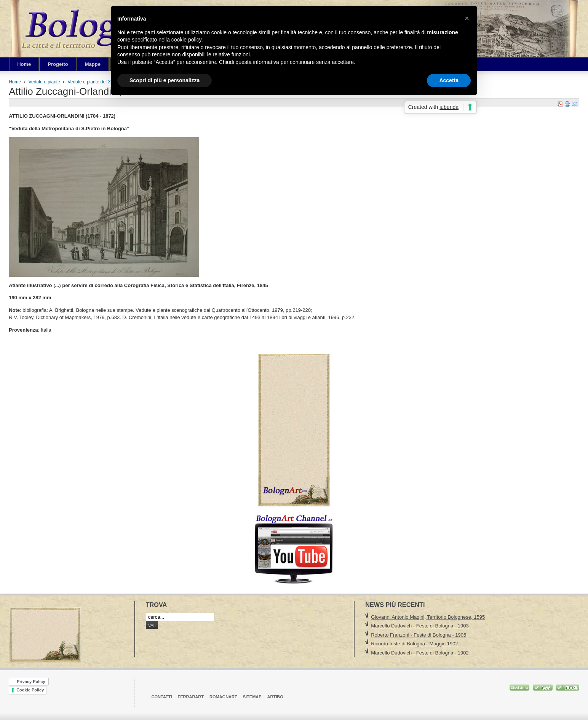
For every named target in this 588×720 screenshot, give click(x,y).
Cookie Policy (30, 690)
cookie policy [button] (186, 40)
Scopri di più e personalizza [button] (165, 80)
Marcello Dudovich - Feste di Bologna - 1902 (420, 653)
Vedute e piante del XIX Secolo (99, 82)
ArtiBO (275, 697)
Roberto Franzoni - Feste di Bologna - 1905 (419, 635)
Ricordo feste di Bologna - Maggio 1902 (414, 644)
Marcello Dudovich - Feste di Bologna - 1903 (420, 626)
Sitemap (252, 697)
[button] (467, 18)
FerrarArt (191, 697)
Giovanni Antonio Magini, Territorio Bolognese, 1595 (428, 617)
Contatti (162, 697)
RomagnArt (223, 697)
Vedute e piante (44, 82)
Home (15, 82)
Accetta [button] (449, 80)
